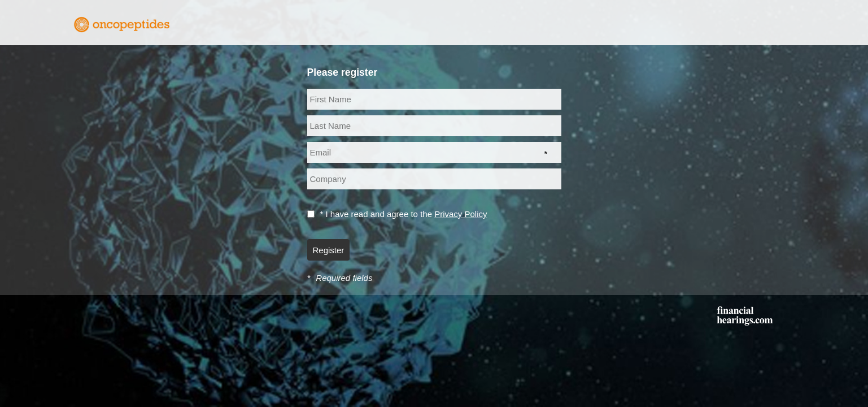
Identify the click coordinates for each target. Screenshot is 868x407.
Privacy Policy (461, 214)
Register (329, 250)
